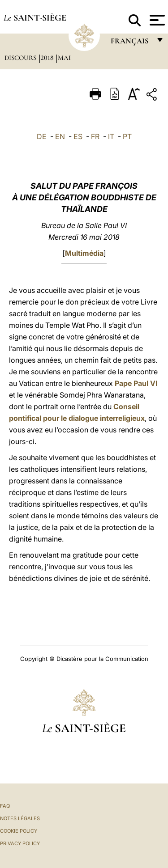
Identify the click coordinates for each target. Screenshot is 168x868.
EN (60, 136)
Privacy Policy (20, 843)
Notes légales (20, 818)
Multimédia (84, 253)
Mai (64, 58)
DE (42, 136)
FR (95, 136)
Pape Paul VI (136, 383)
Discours (21, 58)
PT (127, 136)
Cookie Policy (19, 831)
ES (78, 136)
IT (111, 136)
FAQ (5, 806)
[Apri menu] (156, 20)
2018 (48, 58)
